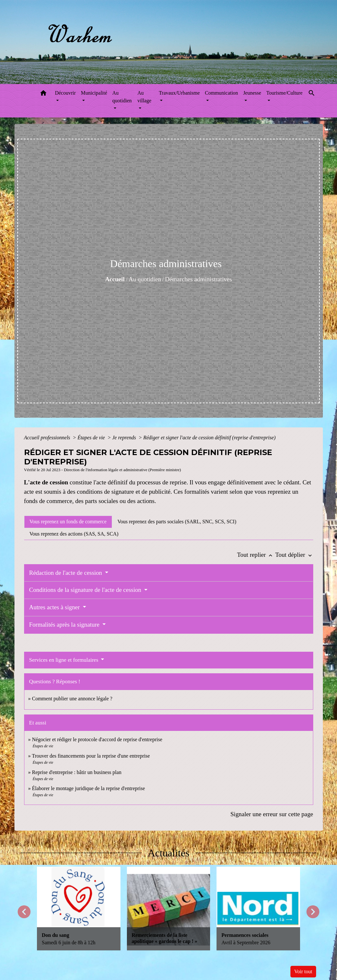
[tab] (68, 522)
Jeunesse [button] (252, 93)
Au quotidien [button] (122, 97)
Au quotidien (145, 279)
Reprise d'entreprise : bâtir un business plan (77, 772)
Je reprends (125, 438)
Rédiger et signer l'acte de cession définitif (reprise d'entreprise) (209, 438)
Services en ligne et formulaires (65, 660)
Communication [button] (222, 93)
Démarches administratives (199, 279)
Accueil (115, 279)
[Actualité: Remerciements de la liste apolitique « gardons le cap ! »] (169, 909)
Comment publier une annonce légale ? (72, 699)
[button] (43, 94)
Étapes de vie (92, 438)
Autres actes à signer (55, 607)
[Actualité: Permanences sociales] (258, 909)
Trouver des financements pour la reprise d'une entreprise (91, 756)
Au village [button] (145, 97)
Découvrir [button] (65, 93)
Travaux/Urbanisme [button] (179, 93)
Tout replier (256, 555)
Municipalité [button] (94, 93)
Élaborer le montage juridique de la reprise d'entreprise (89, 788)
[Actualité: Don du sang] (79, 909)
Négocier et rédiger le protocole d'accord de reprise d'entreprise (97, 739)
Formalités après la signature (65, 625)
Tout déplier (294, 555)
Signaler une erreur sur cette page (272, 814)
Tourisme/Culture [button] (284, 93)
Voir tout (303, 971)
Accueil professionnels (48, 438)
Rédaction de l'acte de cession (67, 573)
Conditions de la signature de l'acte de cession (86, 590)
